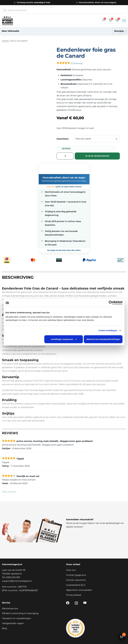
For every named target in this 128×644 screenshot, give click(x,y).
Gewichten (63, 139)
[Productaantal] (65, 156)
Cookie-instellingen (108, 330)
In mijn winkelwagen (97, 156)
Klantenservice (10, 608)
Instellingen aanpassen (64, 339)
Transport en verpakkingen (17, 618)
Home (5, 41)
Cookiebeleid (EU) (76, 585)
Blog (4, 628)
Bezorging (120, 31)
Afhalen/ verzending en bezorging (20, 613)
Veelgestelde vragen (13, 623)
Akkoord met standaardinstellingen (103, 339)
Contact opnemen (76, 580)
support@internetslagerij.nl (17, 581)
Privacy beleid (74, 595)
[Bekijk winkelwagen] (121, 637)
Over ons (71, 570)
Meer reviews (9, 491)
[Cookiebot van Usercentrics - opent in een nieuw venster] (111, 303)
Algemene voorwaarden (79, 590)
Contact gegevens (76, 575)
